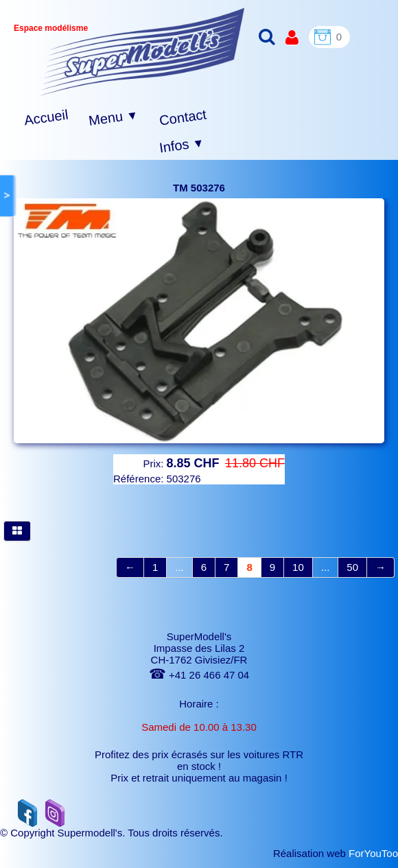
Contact (183, 117)
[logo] (142, 52)
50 (352, 567)
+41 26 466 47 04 (199, 675)
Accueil (46, 118)
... (179, 567)
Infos (182, 146)
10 (298, 567)
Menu (114, 118)
